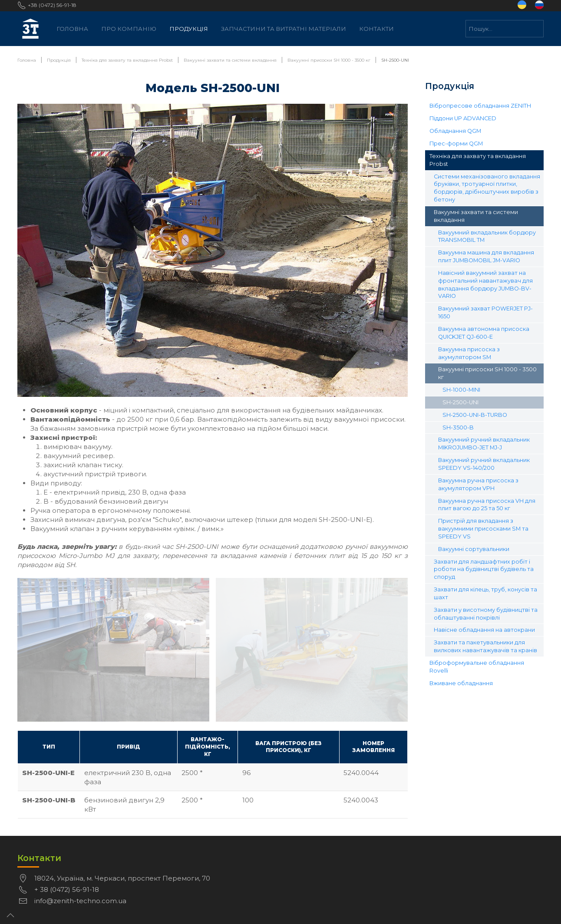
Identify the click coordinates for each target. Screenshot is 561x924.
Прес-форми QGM (456, 144)
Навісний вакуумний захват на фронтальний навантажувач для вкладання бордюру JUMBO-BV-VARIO (485, 285)
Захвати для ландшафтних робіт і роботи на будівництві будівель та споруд (484, 569)
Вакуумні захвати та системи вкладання (476, 216)
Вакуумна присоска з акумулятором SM (469, 353)
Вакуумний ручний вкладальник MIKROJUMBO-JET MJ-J (484, 444)
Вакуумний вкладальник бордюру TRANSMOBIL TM (487, 236)
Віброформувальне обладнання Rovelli (477, 667)
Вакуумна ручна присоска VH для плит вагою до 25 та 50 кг (487, 505)
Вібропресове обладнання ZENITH (480, 106)
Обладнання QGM (455, 131)
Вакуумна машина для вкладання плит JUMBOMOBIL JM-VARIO (486, 256)
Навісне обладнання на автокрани (484, 630)
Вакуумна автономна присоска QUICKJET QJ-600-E (484, 333)
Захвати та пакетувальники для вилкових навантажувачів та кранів (485, 646)
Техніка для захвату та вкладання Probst (478, 160)
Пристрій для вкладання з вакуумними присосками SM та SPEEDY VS (483, 529)
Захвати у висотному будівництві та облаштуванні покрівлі (486, 614)
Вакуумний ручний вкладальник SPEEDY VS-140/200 (484, 464)
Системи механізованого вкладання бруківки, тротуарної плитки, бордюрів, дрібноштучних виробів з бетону (487, 188)
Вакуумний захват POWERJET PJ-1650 (485, 312)
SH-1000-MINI (461, 390)
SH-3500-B (458, 427)
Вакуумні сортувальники (474, 549)
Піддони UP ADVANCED (463, 118)
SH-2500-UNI (460, 402)
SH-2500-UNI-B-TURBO (475, 415)
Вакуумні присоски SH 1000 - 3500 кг (487, 373)
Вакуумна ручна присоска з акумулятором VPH (478, 484)
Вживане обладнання (461, 683)
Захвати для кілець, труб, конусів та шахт (485, 593)
